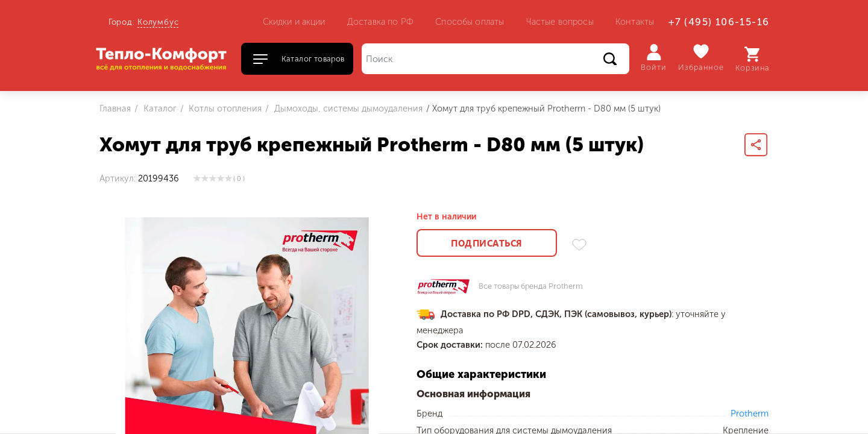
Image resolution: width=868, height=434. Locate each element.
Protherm (750, 414)
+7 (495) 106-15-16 (719, 22)
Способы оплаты (470, 22)
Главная (115, 108)
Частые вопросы (560, 22)
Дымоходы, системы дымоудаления (347, 108)
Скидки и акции (294, 22)
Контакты (635, 22)
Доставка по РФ (380, 22)
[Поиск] (495, 59)
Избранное (701, 58)
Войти (654, 58)
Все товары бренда (531, 287)
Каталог (159, 108)
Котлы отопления (224, 108)
